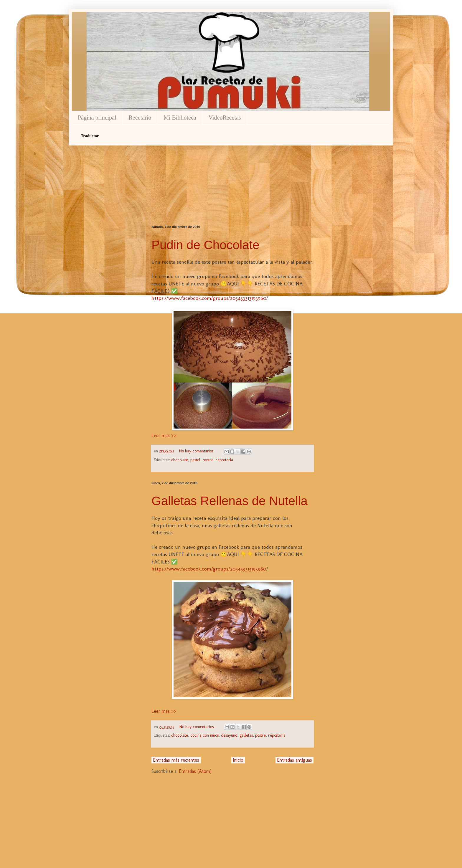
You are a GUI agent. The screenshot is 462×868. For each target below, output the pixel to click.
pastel (195, 460)
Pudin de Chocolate (206, 245)
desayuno (229, 735)
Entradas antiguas (294, 760)
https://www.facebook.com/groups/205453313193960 (209, 298)
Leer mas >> (164, 435)
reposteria (224, 460)
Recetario (140, 118)
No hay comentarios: (197, 451)
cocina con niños (204, 735)
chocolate (180, 460)
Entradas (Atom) (195, 771)
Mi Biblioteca (180, 118)
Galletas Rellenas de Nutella (230, 501)
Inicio (238, 760)
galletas (246, 735)
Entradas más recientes (176, 760)
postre (208, 460)
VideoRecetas (225, 118)
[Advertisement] (232, 175)
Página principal (97, 118)
